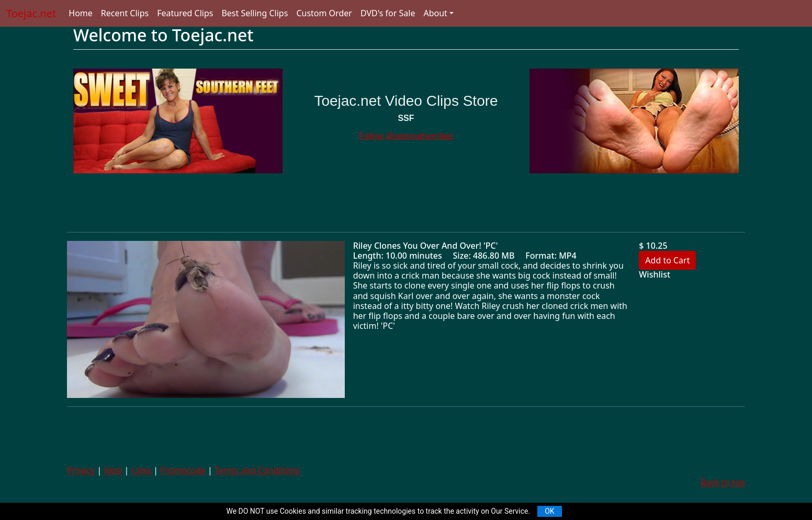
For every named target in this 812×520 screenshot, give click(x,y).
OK (549, 511)
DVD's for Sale (388, 13)
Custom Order (324, 13)
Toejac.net (31, 13)
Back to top (723, 482)
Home (81, 13)
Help (113, 470)
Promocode (183, 470)
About (435, 13)
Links (142, 470)
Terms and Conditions (257, 470)
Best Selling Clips (255, 13)
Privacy (81, 470)
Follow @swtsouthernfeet (406, 136)
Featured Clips (185, 13)
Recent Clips (125, 13)
